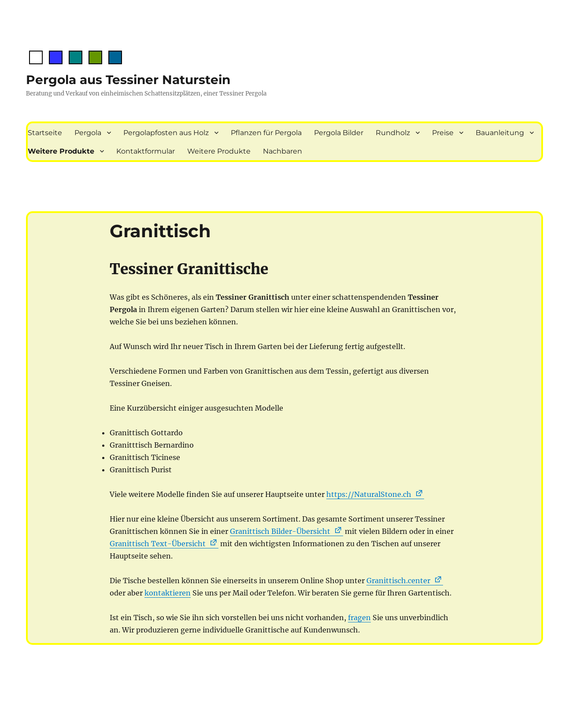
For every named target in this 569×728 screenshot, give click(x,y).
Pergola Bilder (339, 133)
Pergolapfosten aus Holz (166, 133)
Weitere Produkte (61, 151)
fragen (359, 618)
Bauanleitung (500, 133)
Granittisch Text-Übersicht (158, 544)
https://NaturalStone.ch (369, 494)
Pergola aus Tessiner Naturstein (128, 80)
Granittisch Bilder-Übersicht (280, 531)
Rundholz (393, 133)
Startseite (45, 133)
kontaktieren (168, 593)
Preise (443, 133)
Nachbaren (283, 151)
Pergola (88, 133)
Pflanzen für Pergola (266, 133)
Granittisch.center (398, 581)
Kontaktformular (146, 151)
